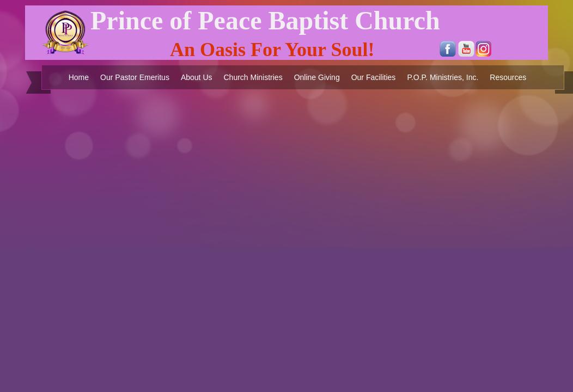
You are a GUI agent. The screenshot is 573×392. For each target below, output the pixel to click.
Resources (508, 77)
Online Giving (317, 77)
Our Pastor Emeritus (135, 77)
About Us (197, 77)
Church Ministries (253, 77)
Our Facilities (374, 77)
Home (79, 77)
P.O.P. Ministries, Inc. (443, 77)
